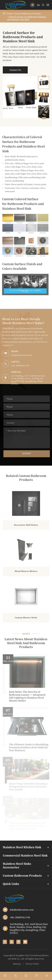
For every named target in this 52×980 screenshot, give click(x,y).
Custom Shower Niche (26, 620)
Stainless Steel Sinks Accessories (17, 866)
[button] (44, 118)
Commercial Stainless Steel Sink (25, 856)
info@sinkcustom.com (19, 355)
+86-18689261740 (18, 366)
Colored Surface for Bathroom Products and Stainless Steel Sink (26, 18)
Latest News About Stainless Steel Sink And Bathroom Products (26, 643)
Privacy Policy (32, 964)
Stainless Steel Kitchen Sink (22, 847)
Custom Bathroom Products (27, 13)
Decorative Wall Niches (26, 527)
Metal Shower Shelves (26, 573)
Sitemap (17, 964)
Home (10, 13)
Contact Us (15, 70)
